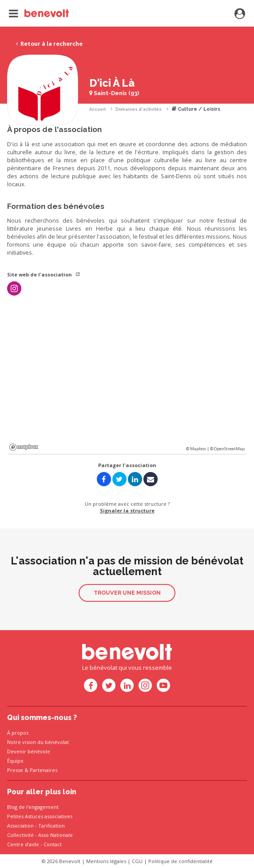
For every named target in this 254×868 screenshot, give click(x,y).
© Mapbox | (198, 449)
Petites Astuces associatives (40, 816)
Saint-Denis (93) (114, 93)
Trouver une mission (127, 593)
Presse (15, 770)
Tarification (52, 826)
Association (20, 826)
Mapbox (24, 447)
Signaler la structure (127, 510)
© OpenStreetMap (227, 449)
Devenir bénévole (29, 751)
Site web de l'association (44, 274)
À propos (18, 733)
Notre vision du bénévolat (38, 742)
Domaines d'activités (139, 109)
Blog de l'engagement (33, 807)
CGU (137, 861)
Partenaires (44, 770)
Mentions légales (106, 861)
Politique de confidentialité (181, 861)
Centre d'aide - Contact (34, 844)
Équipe (15, 761)
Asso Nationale (56, 835)
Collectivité (20, 835)
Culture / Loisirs (196, 109)
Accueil (97, 109)
